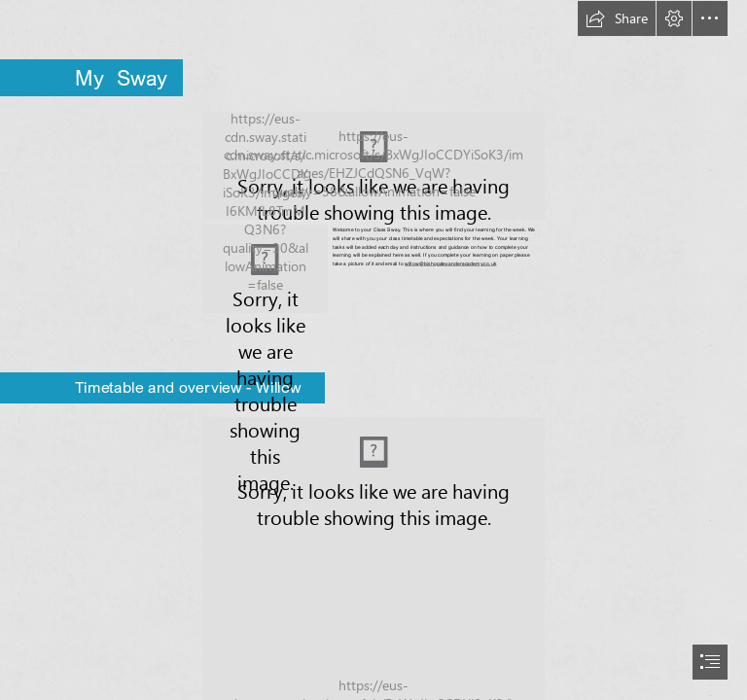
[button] (617, 18)
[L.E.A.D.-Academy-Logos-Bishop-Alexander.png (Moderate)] (373, 166)
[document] (373, 350)
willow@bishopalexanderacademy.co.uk (450, 263)
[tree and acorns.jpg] (265, 269)
